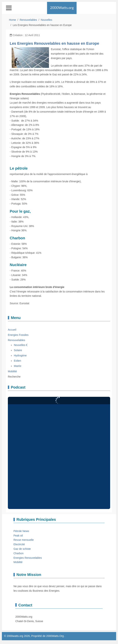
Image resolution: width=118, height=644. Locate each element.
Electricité (19, 544)
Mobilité (18, 562)
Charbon (19, 553)
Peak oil (18, 536)
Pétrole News (21, 531)
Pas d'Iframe (59, 453)
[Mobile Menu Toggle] (9, 8)
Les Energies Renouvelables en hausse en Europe (54, 43)
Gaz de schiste (22, 549)
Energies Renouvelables (28, 558)
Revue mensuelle (24, 540)
